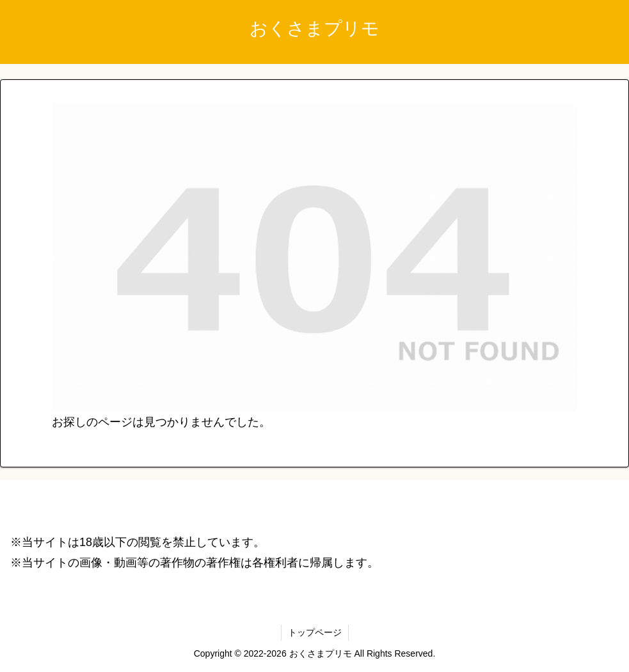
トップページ (315, 632)
